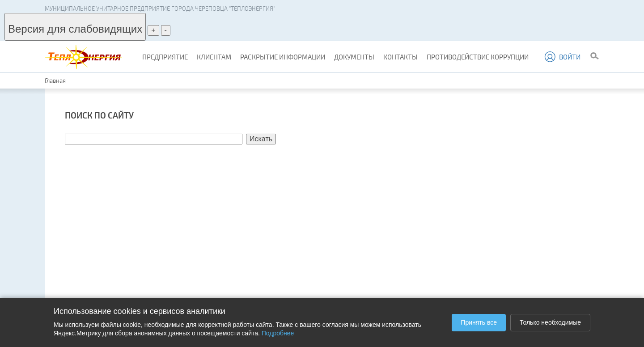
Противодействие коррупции (478, 57)
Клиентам (214, 57)
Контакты (400, 57)
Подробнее (278, 333)
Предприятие (165, 57)
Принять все (479, 322)
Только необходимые (550, 322)
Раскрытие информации (283, 57)
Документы (354, 57)
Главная (55, 80)
